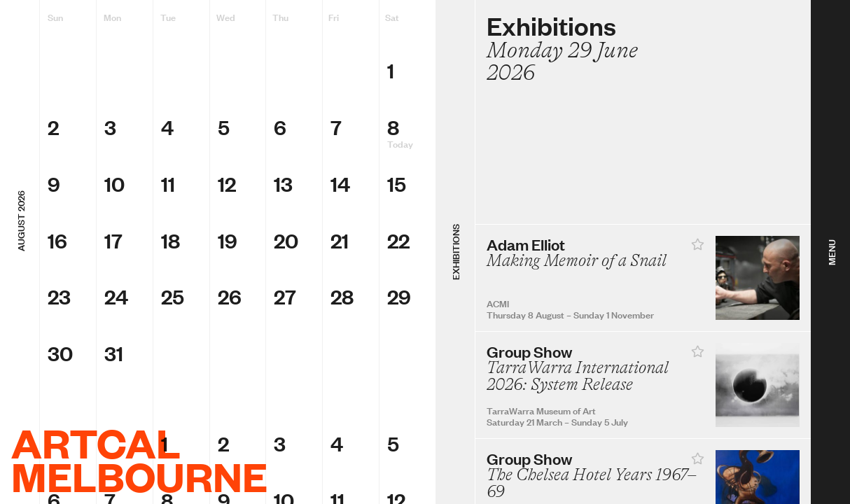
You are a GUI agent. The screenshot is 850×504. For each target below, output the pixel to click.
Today (400, 143)
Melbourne (139, 476)
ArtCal (96, 442)
